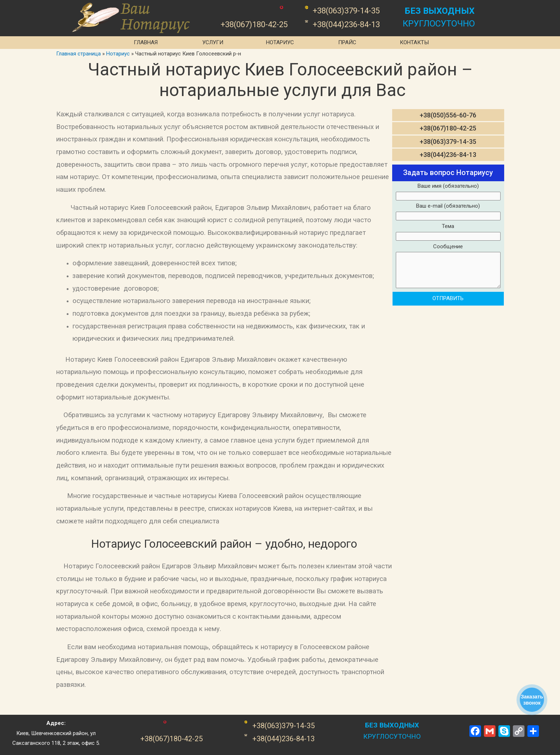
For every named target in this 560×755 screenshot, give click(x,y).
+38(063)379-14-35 (448, 142)
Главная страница (78, 54)
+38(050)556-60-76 (448, 115)
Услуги (213, 42)
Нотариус (280, 42)
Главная (146, 42)
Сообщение (448, 267)
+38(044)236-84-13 (448, 155)
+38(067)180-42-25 (448, 128)
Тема (448, 232)
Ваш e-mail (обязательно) (448, 212)
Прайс (347, 42)
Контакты (414, 42)
